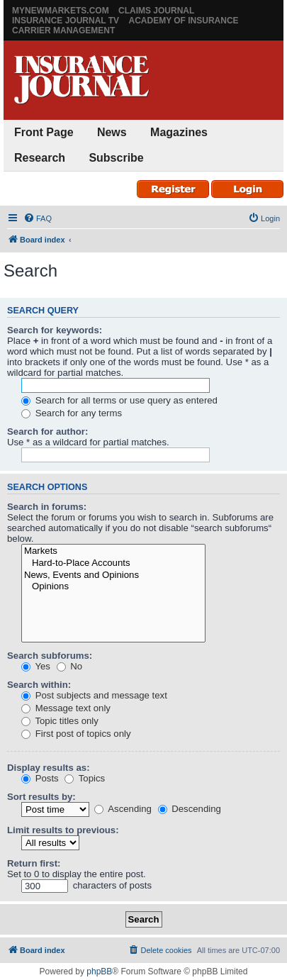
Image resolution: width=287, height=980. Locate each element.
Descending (190, 809)
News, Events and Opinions (113, 575)
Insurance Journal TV (66, 21)
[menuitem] (38, 218)
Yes (36, 666)
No (70, 666)
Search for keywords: (55, 330)
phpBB (99, 971)
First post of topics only (76, 734)
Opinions (113, 587)
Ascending (123, 809)
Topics (85, 778)
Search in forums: (47, 507)
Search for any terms (72, 413)
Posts (40, 778)
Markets (113, 551)
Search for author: (47, 431)
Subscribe (116, 158)
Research (40, 158)
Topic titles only (60, 721)
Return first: (34, 863)
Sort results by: (41, 797)
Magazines (179, 132)
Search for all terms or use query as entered (119, 400)
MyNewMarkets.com (61, 11)
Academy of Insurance (183, 21)
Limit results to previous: (63, 830)
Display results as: (49, 768)
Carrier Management (63, 30)
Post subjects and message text (94, 695)
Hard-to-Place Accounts (113, 563)
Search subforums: (50, 656)
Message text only (66, 708)
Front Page (44, 132)
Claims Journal (156, 11)
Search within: (39, 685)
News (112, 132)
